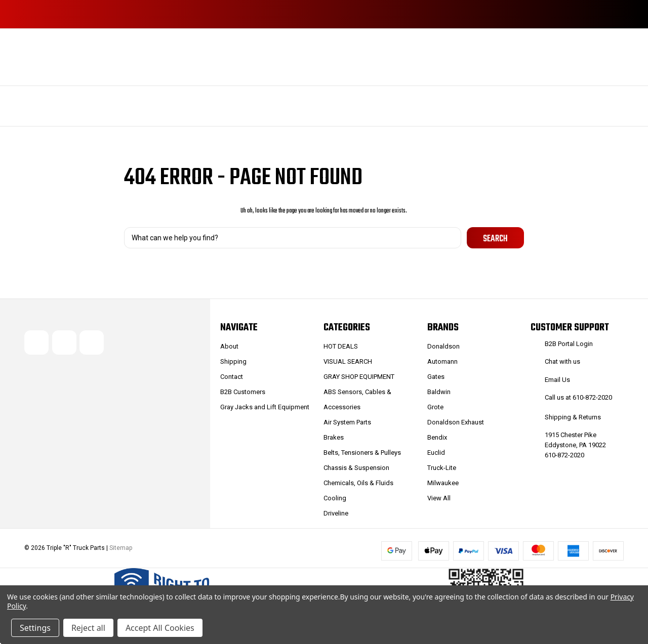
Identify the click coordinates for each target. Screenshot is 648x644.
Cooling (335, 498)
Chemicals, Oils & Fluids (358, 483)
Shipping (233, 361)
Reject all (88, 628)
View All (439, 498)
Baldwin (439, 392)
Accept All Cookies (160, 628)
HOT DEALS (341, 346)
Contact (232, 377)
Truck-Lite (442, 468)
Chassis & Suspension (356, 468)
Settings (35, 628)
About (229, 346)
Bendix (437, 437)
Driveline (336, 513)
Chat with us (562, 361)
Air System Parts (347, 422)
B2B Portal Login (569, 344)
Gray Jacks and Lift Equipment (265, 407)
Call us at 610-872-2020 (578, 397)
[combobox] (292, 238)
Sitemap (121, 548)
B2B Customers (243, 392)
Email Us (557, 380)
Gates (436, 377)
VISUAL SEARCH (348, 361)
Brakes (334, 437)
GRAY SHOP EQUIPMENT (359, 377)
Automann (442, 361)
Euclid (436, 453)
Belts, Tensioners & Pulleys (362, 453)
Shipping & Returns (573, 417)
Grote (435, 407)
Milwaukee (443, 483)
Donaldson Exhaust (456, 422)
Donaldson (443, 346)
